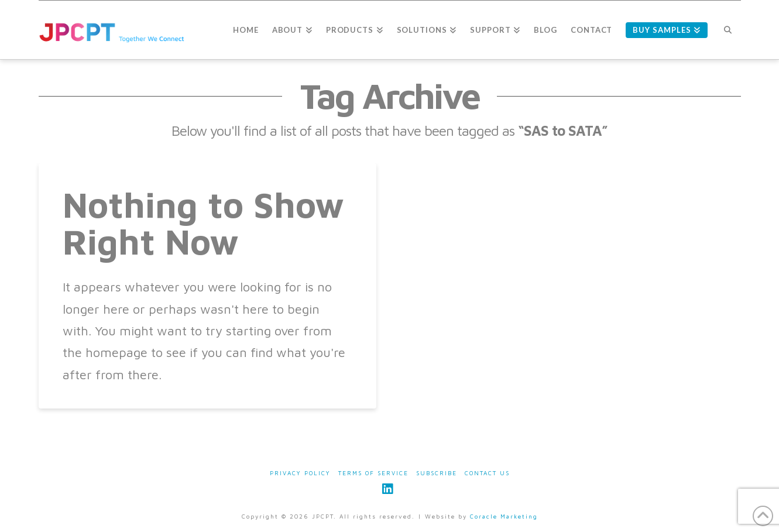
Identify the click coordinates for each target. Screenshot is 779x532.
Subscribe (437, 473)
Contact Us (487, 473)
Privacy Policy (300, 473)
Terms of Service (373, 473)
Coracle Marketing (504, 516)
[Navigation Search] (727, 30)
